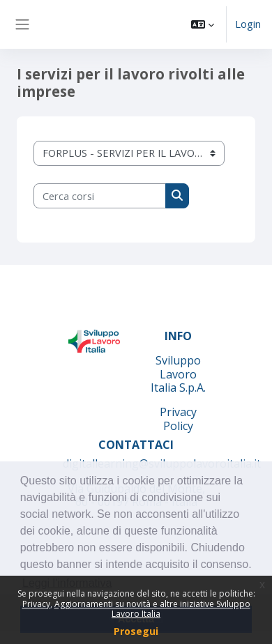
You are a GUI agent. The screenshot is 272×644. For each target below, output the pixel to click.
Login (248, 24)
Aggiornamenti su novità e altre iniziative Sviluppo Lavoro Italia (152, 609)
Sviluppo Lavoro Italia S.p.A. (178, 374)
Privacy (36, 604)
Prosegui (136, 631)
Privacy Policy (178, 419)
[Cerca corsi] (100, 196)
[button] (203, 24)
